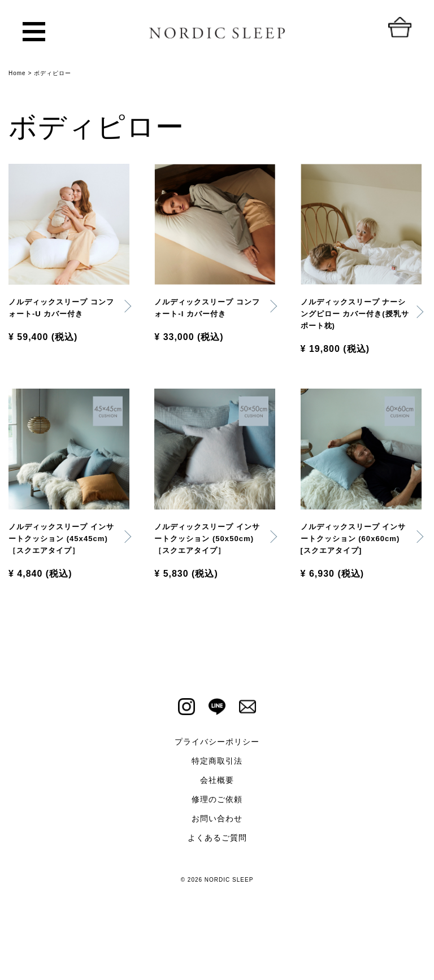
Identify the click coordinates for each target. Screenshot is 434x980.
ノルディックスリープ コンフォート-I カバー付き (209, 310)
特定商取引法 (217, 805)
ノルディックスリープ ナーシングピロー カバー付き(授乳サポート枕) (355, 317)
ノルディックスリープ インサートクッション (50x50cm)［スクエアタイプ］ (209, 572)
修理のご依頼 (217, 844)
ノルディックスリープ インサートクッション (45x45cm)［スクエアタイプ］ (63, 572)
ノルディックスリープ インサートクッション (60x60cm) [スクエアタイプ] (355, 572)
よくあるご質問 (217, 882)
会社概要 (217, 825)
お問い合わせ (217, 863)
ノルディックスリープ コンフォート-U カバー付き (63, 317)
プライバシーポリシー (217, 786)
